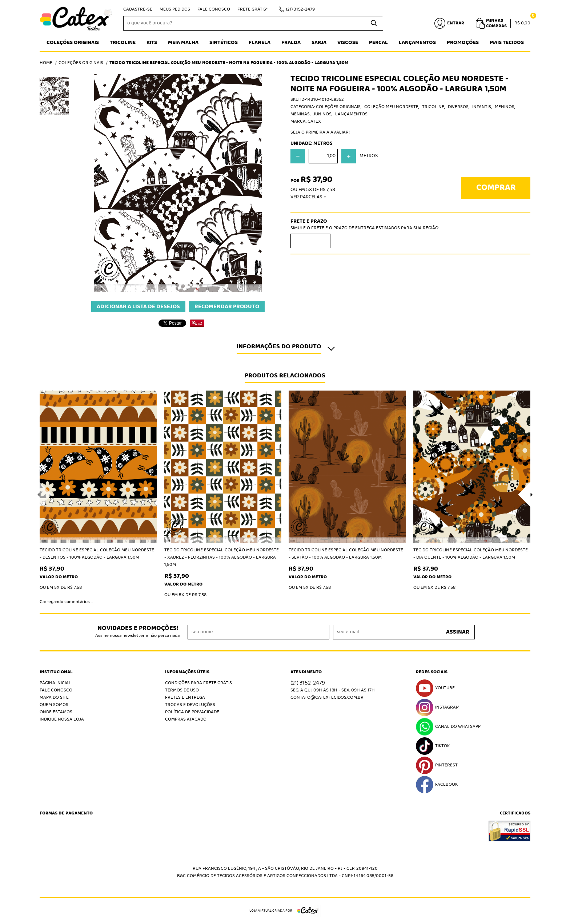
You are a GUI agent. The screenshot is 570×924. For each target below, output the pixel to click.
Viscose (348, 43)
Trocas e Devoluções (190, 705)
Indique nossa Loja (62, 719)
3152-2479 (300, 9)
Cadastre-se (138, 9)
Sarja (319, 43)
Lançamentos (417, 43)
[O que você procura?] (374, 23)
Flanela (260, 43)
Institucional (56, 672)
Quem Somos (54, 705)
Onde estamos (56, 712)
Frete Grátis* (252, 9)
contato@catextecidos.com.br (327, 697)
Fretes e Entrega (185, 697)
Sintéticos (224, 43)
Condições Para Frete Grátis (198, 683)
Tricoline (123, 43)
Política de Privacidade (192, 712)
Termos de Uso (182, 690)
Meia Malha (183, 43)
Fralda (291, 43)
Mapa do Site (54, 697)
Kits (152, 43)
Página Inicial (55, 683)
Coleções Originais (73, 43)
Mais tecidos (507, 43)
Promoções (463, 43)
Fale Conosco (214, 9)
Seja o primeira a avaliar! (320, 132)
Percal (378, 43)
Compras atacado (186, 719)
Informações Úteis (187, 672)
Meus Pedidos (175, 9)
